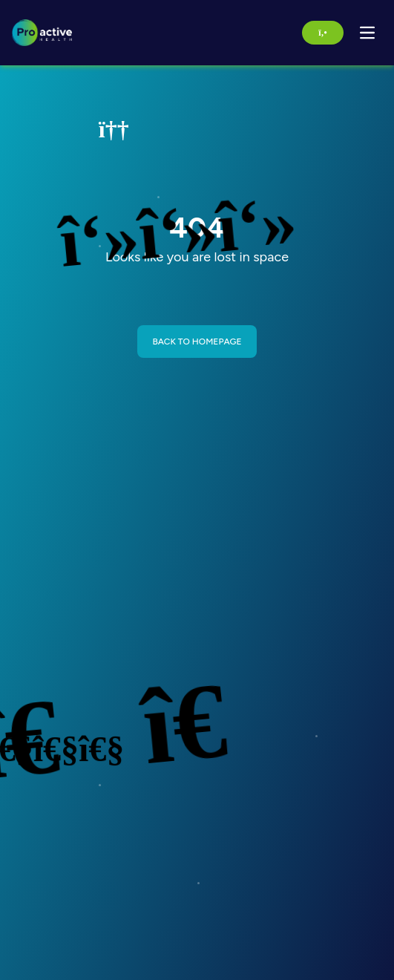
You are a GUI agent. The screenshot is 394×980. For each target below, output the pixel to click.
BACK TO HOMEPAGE (197, 342)
